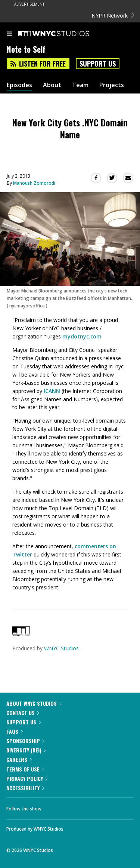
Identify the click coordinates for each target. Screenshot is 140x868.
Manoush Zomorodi (34, 183)
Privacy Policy (27, 778)
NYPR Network (113, 16)
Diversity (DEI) (26, 750)
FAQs (15, 731)
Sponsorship (25, 741)
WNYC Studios (61, 648)
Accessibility (25, 788)
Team (80, 85)
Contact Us (23, 713)
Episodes (19, 85)
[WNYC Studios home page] (63, 34)
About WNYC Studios (34, 703)
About (52, 85)
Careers (19, 759)
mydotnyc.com (82, 336)
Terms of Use (25, 769)
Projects (112, 85)
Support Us (98, 64)
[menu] (10, 34)
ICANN (52, 391)
